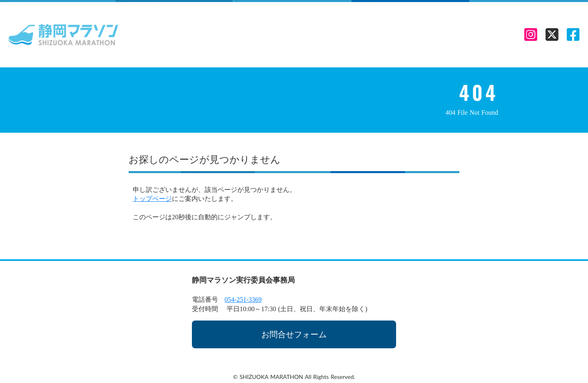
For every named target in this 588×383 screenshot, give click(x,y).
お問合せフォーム (294, 334)
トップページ (152, 199)
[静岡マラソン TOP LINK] (63, 35)
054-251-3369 (243, 299)
